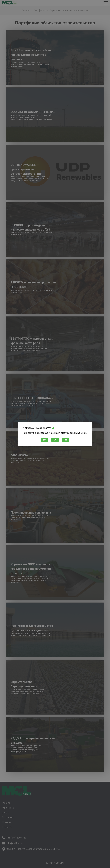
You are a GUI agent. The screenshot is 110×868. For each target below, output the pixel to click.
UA (45, 440)
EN (55, 440)
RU (65, 440)
